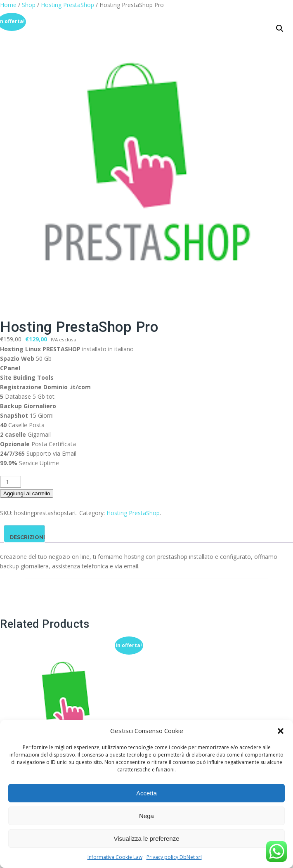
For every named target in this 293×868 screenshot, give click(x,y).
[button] (281, 731)
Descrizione (28, 537)
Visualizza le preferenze (147, 838)
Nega (146, 816)
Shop (29, 5)
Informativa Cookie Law (115, 857)
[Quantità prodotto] (11, 482)
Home (8, 5)
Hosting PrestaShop (67, 5)
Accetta (146, 793)
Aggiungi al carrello (27, 493)
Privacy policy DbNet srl (174, 857)
